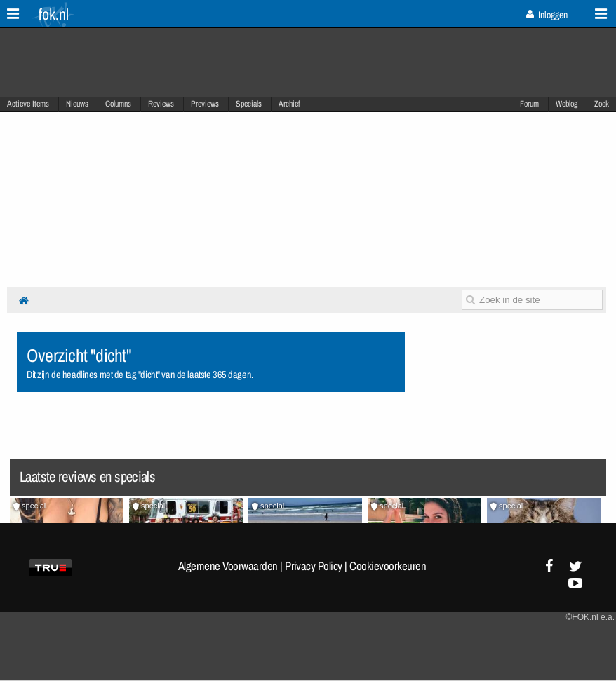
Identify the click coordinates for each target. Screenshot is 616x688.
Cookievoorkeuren (388, 566)
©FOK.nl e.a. (590, 617)
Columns (118, 104)
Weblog (567, 104)
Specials (249, 104)
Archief (289, 104)
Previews (205, 104)
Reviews (161, 104)
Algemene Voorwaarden (228, 566)
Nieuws (77, 104)
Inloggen (547, 15)
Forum (529, 104)
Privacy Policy (314, 566)
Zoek (602, 104)
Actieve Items (28, 104)
